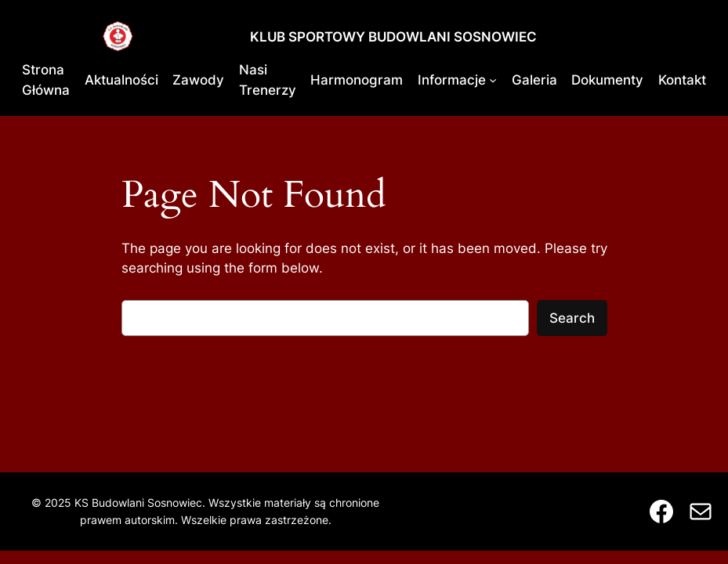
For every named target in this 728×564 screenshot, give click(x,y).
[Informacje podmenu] (493, 80)
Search (572, 318)
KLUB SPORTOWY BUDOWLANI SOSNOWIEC (393, 37)
